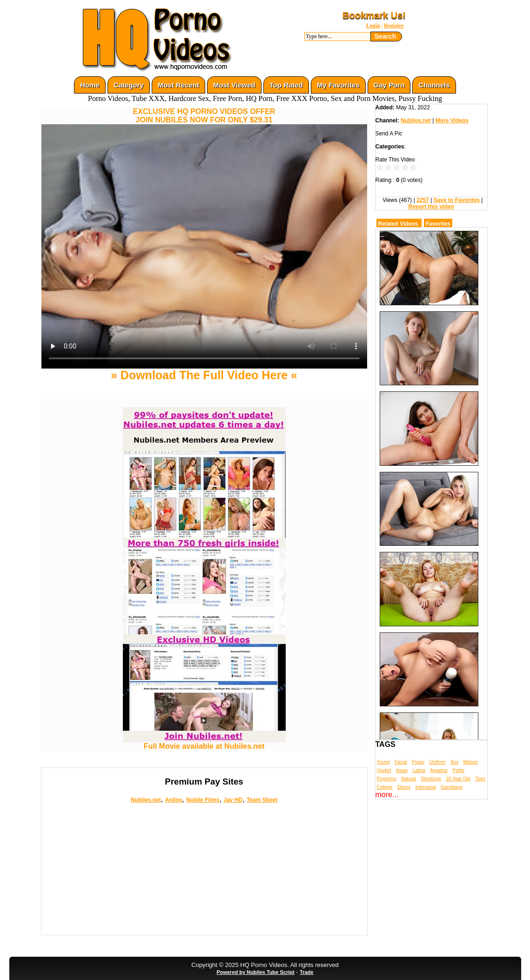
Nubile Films (203, 800)
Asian (402, 770)
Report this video (431, 207)
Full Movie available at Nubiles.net (204, 743)
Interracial (426, 787)
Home (90, 85)
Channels (434, 85)
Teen (480, 779)
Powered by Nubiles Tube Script (255, 972)
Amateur (439, 770)
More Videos (452, 121)
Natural (409, 779)
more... (387, 795)
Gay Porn (389, 85)
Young (383, 762)
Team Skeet (262, 800)
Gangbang (452, 787)
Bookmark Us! (374, 15)
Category (129, 85)
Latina (419, 770)
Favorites (438, 224)
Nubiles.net (146, 800)
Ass (454, 762)
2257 (423, 200)
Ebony (404, 787)
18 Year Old (458, 779)
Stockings (431, 779)
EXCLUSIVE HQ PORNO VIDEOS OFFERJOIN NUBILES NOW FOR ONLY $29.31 (204, 116)
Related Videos (398, 224)
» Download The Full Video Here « (204, 375)
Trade (306, 972)
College (385, 787)
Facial (401, 762)
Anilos (174, 800)
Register (394, 26)
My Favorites (338, 85)
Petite (459, 770)
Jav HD (233, 800)
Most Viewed (234, 85)
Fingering (387, 779)
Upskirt (384, 770)
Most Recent (178, 85)
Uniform (438, 762)
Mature (470, 762)
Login (373, 26)
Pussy (418, 762)
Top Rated (286, 85)
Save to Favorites (457, 200)
